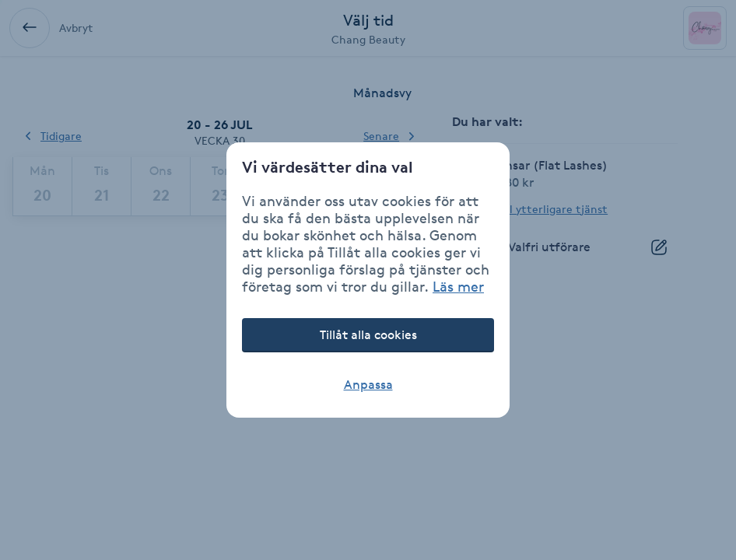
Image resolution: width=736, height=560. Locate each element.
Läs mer (458, 286)
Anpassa (368, 385)
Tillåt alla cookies (368, 335)
